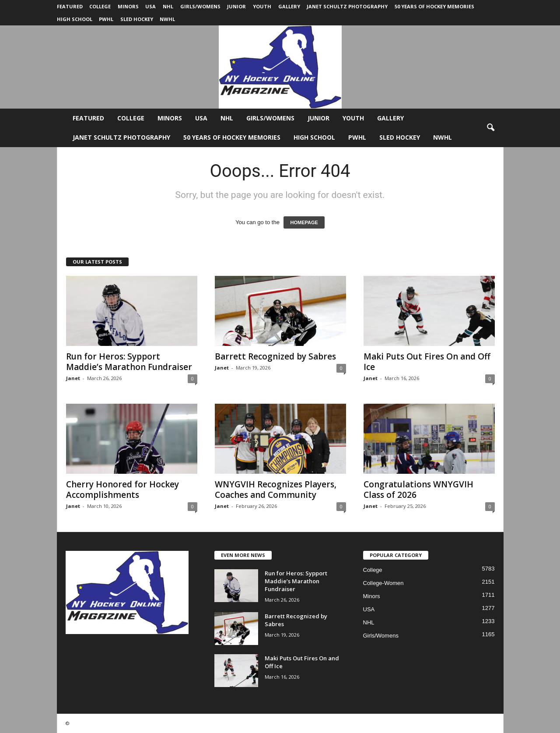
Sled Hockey (137, 19)
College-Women (383, 583)
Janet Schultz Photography (347, 6)
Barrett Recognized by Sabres (275, 356)
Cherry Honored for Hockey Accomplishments (122, 490)
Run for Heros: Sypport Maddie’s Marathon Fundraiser (129, 362)
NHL (168, 6)
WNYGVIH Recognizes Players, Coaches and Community (276, 490)
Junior (236, 6)
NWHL (167, 19)
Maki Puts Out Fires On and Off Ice (427, 362)
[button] (490, 128)
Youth (262, 6)
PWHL (106, 19)
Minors (128, 6)
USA (150, 6)
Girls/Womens (200, 6)
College (100, 6)
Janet (73, 378)
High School (75, 19)
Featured (70, 6)
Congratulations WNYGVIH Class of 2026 (418, 490)
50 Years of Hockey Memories (434, 6)
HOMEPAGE (304, 222)
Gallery (289, 6)
